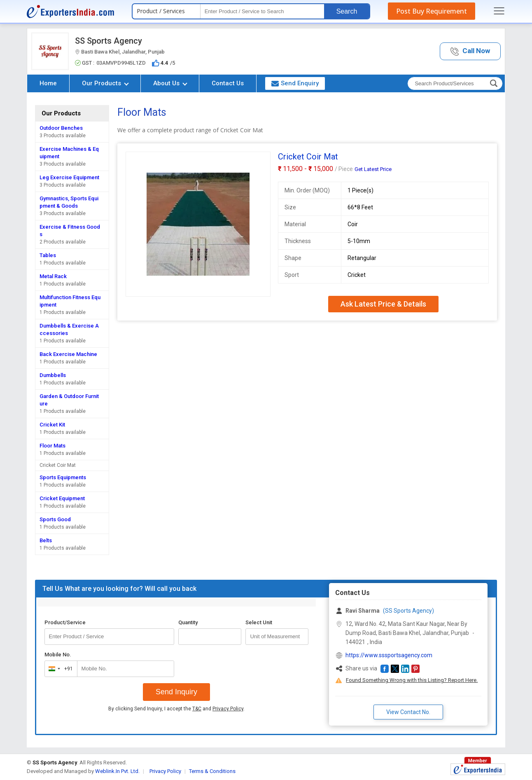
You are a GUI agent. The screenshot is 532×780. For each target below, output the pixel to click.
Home (48, 83)
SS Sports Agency (108, 41)
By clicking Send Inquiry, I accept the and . (176, 709)
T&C (197, 709)
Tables (48, 255)
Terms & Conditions (212, 771)
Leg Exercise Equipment (69, 177)
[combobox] (59, 669)
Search (347, 11)
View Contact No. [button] (408, 712)
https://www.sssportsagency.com (389, 655)
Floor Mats (52, 446)
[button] (470, 51)
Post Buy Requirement (432, 11)
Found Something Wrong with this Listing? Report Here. (412, 680)
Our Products (105, 83)
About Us (170, 83)
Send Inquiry (176, 692)
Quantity (188, 622)
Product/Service (65, 622)
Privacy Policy (228, 709)
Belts (46, 540)
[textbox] (262, 11)
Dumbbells (53, 375)
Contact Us (228, 83)
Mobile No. (58, 655)
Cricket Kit (52, 425)
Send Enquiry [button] (295, 83)
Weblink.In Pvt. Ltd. (117, 771)
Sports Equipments (63, 477)
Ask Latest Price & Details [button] (383, 304)
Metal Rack (53, 276)
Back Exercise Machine (68, 354)
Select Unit (259, 622)
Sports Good (55, 519)
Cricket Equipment (62, 498)
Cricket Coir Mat (58, 465)
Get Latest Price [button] (373, 169)
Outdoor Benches (61, 128)
